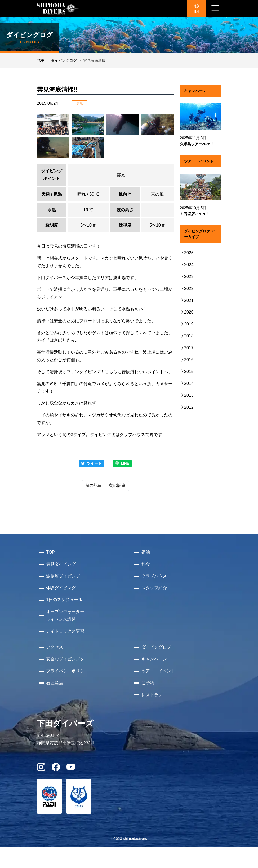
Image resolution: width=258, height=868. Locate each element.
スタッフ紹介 (154, 588)
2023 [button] (187, 277)
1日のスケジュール (64, 600)
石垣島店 (55, 683)
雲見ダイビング (61, 564)
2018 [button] (187, 336)
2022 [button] (187, 288)
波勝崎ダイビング (63, 576)
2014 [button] (187, 383)
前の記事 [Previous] (94, 485)
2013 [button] (187, 395)
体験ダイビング (61, 588)
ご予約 (148, 683)
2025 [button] (187, 253)
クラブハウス (154, 576)
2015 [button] (187, 371)
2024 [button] (187, 265)
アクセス (55, 647)
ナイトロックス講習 (65, 631)
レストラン (152, 695)
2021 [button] (187, 300)
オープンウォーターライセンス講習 (65, 615)
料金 (146, 564)
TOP (41, 60)
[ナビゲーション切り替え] (215, 8)
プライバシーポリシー (67, 671)
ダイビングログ (64, 60)
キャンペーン (154, 659)
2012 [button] (187, 407)
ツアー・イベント (158, 671)
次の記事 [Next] (117, 485)
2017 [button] (187, 348)
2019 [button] (187, 324)
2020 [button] (187, 312)
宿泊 (146, 552)
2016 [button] (187, 360)
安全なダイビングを (65, 659)
